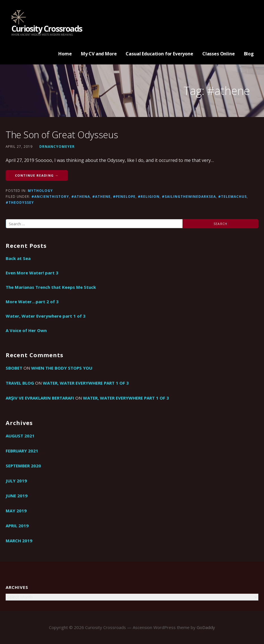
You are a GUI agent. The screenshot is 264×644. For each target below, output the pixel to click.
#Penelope (124, 196)
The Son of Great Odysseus (62, 135)
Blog (249, 54)
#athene (101, 196)
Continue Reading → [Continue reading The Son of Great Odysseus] (37, 175)
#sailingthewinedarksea (189, 196)
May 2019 (16, 511)
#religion (149, 196)
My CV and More (99, 54)
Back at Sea (18, 258)
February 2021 (22, 451)
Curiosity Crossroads (47, 29)
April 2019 (17, 526)
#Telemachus (232, 196)
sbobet (14, 368)
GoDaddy (206, 627)
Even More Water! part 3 (32, 273)
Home (65, 54)
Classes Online (219, 54)
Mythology (40, 190)
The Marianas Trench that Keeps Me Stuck (51, 287)
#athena (81, 196)
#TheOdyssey (20, 202)
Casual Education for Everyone (159, 54)
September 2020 (23, 466)
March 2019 (19, 541)
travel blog (20, 383)
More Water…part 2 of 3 (32, 302)
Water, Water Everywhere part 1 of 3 (46, 316)
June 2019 (17, 496)
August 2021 (20, 436)
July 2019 (16, 481)
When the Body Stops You (62, 368)
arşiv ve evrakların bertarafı (40, 398)
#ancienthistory (50, 196)
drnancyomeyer (57, 146)
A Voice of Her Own (26, 330)
